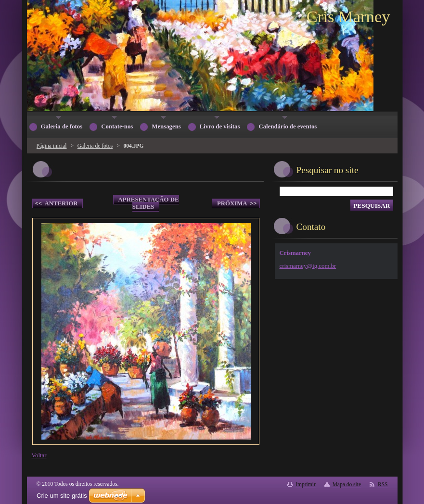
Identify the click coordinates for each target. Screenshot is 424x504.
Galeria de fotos (95, 146)
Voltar (39, 455)
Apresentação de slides (149, 203)
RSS (383, 484)
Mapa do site (347, 484)
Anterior (57, 204)
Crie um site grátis (62, 496)
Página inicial (52, 146)
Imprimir (306, 484)
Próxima (237, 204)
